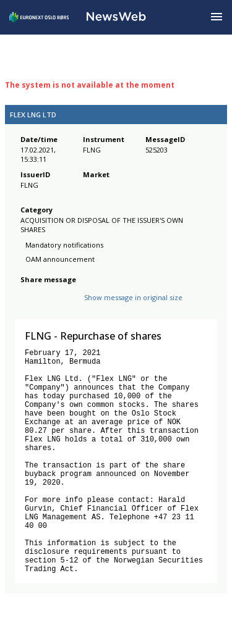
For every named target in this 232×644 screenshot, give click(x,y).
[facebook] (28, 307)
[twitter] (47, 307)
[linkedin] (70, 307)
